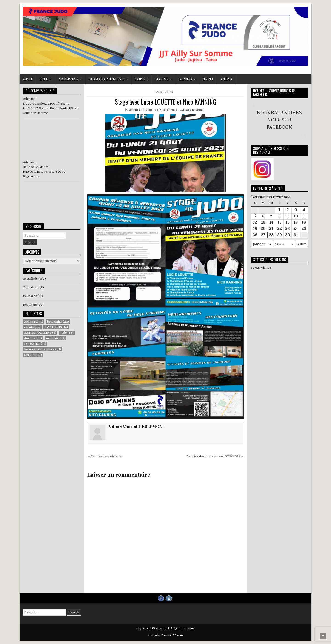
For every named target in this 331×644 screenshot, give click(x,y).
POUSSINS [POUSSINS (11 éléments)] (35, 344)
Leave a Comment (193, 110)
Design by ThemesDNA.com (165, 635)
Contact (208, 79)
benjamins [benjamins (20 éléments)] (58, 322)
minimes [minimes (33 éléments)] (56, 338)
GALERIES (140, 79)
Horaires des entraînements (107, 79)
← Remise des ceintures (105, 456)
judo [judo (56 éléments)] (67, 333)
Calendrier (185, 79)
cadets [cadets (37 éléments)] (32, 327)
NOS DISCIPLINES (69, 79)
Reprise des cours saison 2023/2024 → (215, 456)
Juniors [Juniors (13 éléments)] (33, 338)
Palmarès (30, 296)
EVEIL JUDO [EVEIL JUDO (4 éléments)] (56, 327)
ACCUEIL (28, 79)
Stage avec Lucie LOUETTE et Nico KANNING (166, 102)
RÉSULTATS (162, 79)
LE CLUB (44, 79)
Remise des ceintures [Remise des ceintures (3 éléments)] (43, 349)
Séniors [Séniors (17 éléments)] (33, 355)
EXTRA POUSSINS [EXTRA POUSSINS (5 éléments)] (40, 333)
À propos (226, 79)
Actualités (30, 279)
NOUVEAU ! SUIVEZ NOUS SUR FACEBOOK (274, 93)
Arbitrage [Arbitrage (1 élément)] (34, 322)
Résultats (30, 305)
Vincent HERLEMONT (141, 110)
